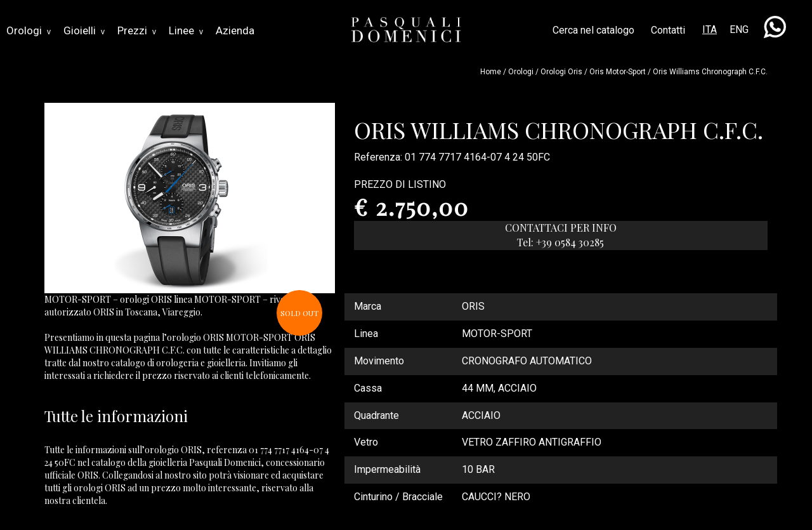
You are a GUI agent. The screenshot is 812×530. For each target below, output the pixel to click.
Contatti (668, 30)
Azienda (235, 30)
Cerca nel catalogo (593, 30)
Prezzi (137, 30)
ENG (739, 30)
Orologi (29, 30)
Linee (186, 30)
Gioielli (84, 30)
